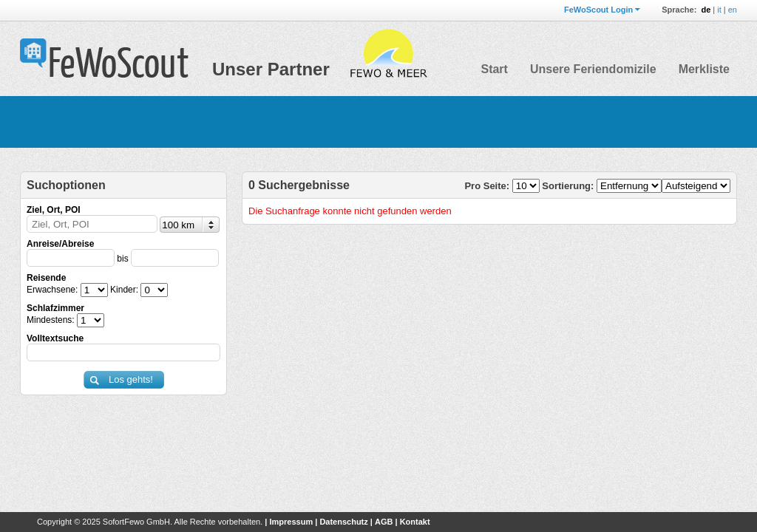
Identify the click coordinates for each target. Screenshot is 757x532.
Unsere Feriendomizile (593, 69)
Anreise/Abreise (60, 244)
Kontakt (415, 522)
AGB (384, 522)
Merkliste (704, 69)
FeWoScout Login (598, 10)
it (719, 10)
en (733, 10)
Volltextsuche (55, 338)
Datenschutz (343, 522)
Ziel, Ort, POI (54, 210)
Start (494, 69)
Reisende (46, 278)
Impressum (291, 522)
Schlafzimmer (55, 308)
